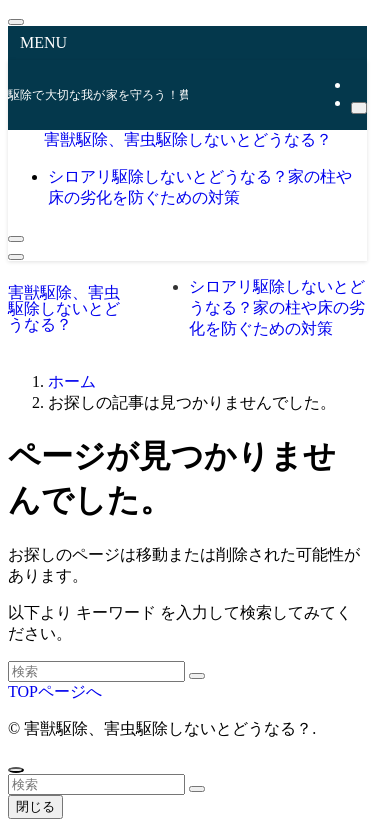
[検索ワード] (96, 671)
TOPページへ (55, 691)
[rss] (357, 84)
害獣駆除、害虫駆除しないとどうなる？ (188, 139)
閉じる (35, 806)
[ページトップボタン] (16, 770)
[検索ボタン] (16, 239)
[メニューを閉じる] (16, 22)
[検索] (359, 108)
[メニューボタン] (16, 257)
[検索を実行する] (197, 676)
